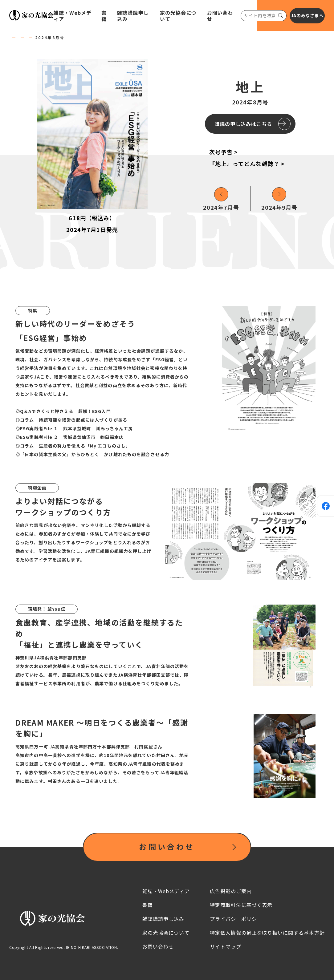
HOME (17, 38)
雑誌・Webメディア (55, 38)
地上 (91, 38)
